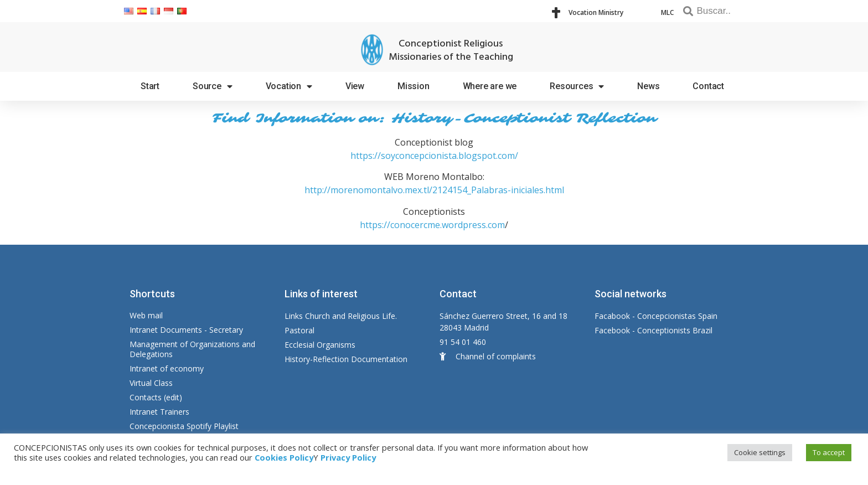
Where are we (490, 86)
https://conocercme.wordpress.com (432, 225)
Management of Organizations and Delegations (192, 349)
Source (213, 86)
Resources (577, 86)
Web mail (146, 315)
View (355, 86)
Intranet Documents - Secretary (186, 330)
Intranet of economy (167, 368)
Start (150, 86)
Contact (708, 86)
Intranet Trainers (159, 412)
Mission (414, 86)
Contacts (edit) (156, 397)
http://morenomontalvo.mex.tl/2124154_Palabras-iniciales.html (434, 190)
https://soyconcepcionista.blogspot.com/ (434, 156)
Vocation (289, 86)
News (648, 86)
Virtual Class (151, 383)
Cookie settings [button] (760, 452)
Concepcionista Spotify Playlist (184, 426)
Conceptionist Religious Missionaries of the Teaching (451, 51)
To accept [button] (829, 452)
